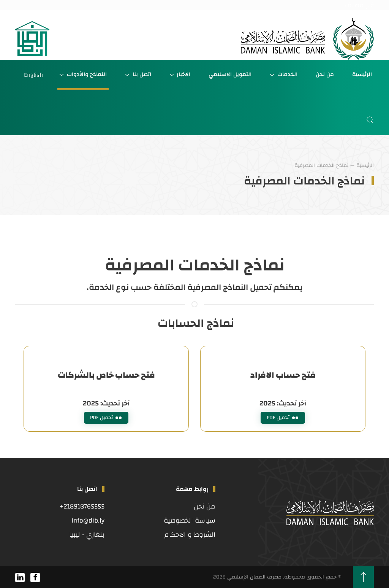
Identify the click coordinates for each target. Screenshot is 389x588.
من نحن (325, 74)
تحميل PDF (283, 418)
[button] (370, 120)
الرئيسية (362, 74)
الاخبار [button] (180, 74)
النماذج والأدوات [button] (83, 74)
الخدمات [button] (284, 74)
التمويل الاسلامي (230, 74)
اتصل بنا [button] (138, 74)
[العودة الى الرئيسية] (307, 39)
